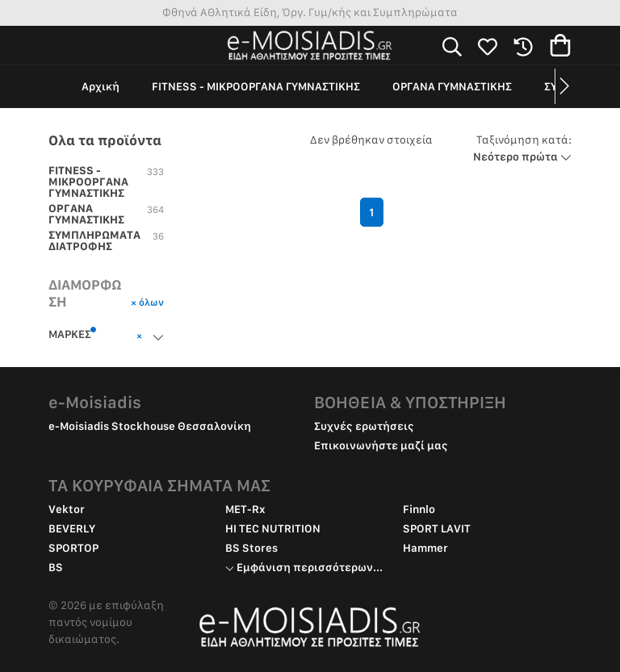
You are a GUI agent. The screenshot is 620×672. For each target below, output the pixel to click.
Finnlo (419, 509)
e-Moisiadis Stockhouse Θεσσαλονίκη (150, 426)
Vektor (67, 509)
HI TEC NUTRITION (273, 528)
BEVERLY (72, 528)
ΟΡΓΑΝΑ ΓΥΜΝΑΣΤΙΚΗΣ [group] (452, 86)
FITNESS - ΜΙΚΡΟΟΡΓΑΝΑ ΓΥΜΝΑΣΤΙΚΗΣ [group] (256, 86)
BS (56, 567)
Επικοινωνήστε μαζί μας (381, 445)
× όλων (147, 302)
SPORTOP (73, 548)
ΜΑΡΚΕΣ (73, 333)
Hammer (425, 548)
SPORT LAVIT (437, 528)
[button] (563, 86)
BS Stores (251, 548)
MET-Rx (245, 509)
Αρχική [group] (101, 86)
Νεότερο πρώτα (522, 148)
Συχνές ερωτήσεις (364, 426)
